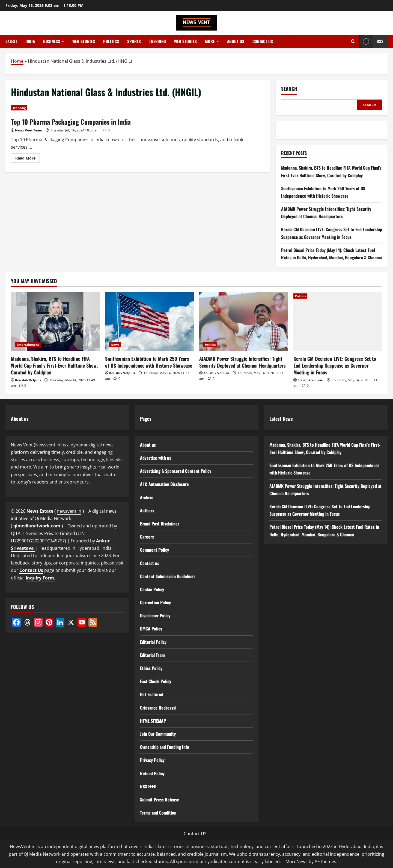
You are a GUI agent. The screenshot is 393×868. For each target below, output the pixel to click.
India (30, 41)
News (115, 345)
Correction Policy (155, 602)
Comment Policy (154, 550)
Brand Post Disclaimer (160, 524)
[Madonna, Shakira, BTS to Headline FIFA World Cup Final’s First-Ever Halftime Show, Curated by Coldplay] (55, 322)
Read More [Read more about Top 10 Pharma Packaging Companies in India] (28, 159)
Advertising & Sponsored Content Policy (176, 471)
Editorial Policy (153, 642)
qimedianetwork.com (37, 526)
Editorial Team (152, 655)
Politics (111, 41)
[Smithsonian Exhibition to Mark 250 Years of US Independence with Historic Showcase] (149, 322)
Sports (134, 41)
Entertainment (28, 345)
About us (236, 41)
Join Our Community (158, 734)
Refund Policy (152, 773)
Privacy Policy (152, 760)
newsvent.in (69, 511)
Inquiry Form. (41, 578)
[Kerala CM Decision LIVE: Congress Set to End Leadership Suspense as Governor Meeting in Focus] (338, 322)
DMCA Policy (151, 629)
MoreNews (297, 861)
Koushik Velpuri (28, 380)
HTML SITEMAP (153, 721)
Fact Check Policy (156, 681)
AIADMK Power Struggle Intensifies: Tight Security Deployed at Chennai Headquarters (242, 362)
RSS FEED (148, 786)
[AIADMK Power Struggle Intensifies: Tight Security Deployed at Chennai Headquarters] (244, 322)
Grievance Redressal (158, 708)
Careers (147, 537)
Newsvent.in (48, 445)
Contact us (263, 41)
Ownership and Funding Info (165, 747)
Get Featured (152, 694)
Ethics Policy (151, 668)
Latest (11, 41)
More (210, 41)
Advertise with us (156, 458)
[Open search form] (353, 41)
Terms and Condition (158, 813)
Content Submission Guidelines (168, 576)
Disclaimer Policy (155, 615)
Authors (147, 510)
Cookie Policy (152, 589)
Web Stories (84, 41)
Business (52, 41)
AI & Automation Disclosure (164, 484)
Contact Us (31, 570)
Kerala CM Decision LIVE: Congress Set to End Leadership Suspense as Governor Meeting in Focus (335, 365)
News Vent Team (29, 130)
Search (289, 89)
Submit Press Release (160, 800)
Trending (157, 41)
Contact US (195, 834)
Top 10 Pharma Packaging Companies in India (71, 122)
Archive (147, 497)
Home (17, 61)
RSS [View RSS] (371, 41)
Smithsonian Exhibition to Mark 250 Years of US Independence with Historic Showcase (149, 362)
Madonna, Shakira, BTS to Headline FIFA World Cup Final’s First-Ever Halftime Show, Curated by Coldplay (54, 365)
